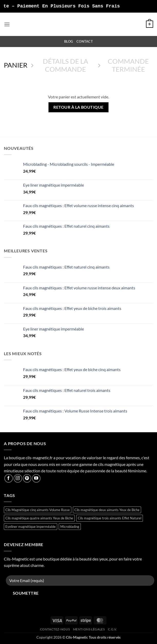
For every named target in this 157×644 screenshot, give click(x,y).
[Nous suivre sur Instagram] (18, 478)
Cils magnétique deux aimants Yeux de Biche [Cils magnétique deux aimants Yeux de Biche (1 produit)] (107, 510)
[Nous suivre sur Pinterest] (27, 478)
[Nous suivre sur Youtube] (36, 478)
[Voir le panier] (150, 24)
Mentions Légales (89, 629)
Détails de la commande (66, 65)
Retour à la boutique (78, 107)
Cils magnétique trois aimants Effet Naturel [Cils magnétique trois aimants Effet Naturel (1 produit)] (110, 518)
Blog (68, 41)
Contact (85, 41)
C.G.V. (113, 629)
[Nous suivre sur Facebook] (9, 478)
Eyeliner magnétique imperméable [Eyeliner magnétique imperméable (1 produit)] (31, 527)
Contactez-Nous (55, 629)
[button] (7, 24)
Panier (16, 65)
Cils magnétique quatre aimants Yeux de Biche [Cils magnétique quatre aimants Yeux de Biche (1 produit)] (39, 518)
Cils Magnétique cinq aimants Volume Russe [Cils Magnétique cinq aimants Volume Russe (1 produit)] (38, 510)
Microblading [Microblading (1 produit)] (70, 527)
